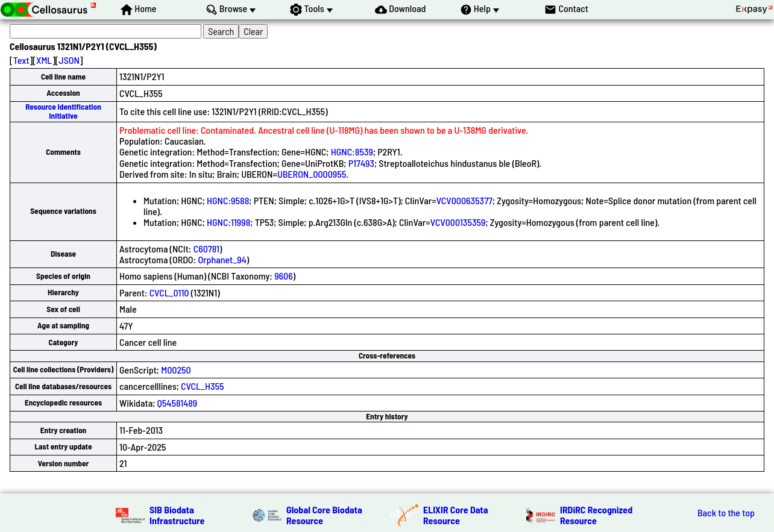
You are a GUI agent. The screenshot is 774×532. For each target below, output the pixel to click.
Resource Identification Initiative (63, 111)
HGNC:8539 (352, 152)
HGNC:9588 (228, 200)
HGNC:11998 (228, 222)
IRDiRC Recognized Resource (596, 515)
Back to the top (726, 513)
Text (21, 60)
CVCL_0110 (169, 293)
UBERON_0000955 (312, 174)
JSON (69, 60)
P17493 (361, 163)
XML (44, 60)
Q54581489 (178, 403)
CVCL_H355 (203, 386)
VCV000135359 (458, 222)
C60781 (206, 249)
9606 (284, 276)
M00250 (176, 370)
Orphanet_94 (222, 259)
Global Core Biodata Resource (324, 515)
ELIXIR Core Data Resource (456, 515)
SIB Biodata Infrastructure (177, 515)
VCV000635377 (464, 200)
